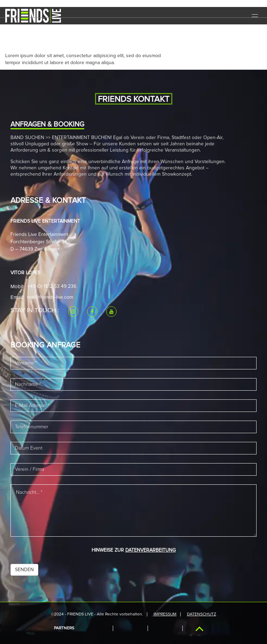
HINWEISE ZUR (134, 550)
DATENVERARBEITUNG (151, 550)
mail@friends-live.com (50, 297)
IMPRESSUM (165, 614)
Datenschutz (202, 614)
